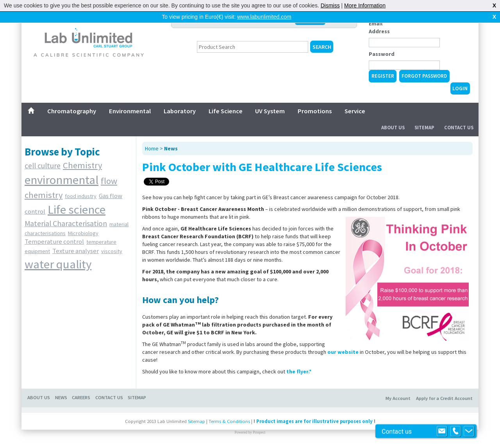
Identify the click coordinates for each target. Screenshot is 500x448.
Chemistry (82, 165)
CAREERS (81, 397)
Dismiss (330, 5)
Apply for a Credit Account (444, 398)
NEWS (61, 397)
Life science (77, 209)
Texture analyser (76, 251)
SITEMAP (137, 397)
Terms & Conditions (229, 421)
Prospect (259, 432)
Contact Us (459, 128)
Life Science (226, 111)
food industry (81, 196)
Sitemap (424, 128)
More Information (365, 5)
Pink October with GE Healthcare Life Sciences (262, 167)
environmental (62, 180)
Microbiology (83, 233)
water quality (58, 264)
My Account (398, 398)
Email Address (379, 27)
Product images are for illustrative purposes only (314, 421)
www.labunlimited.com (264, 17)
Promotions (315, 111)
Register (383, 76)
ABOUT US (39, 397)
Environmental (130, 111)
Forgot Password (424, 76)
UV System (270, 111)
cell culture (43, 166)
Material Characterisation (66, 223)
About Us (393, 128)
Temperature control (54, 241)
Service (355, 111)
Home (152, 148)
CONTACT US (109, 397)
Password (382, 54)
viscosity (112, 251)
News (171, 148)
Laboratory (180, 111)
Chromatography (72, 111)
